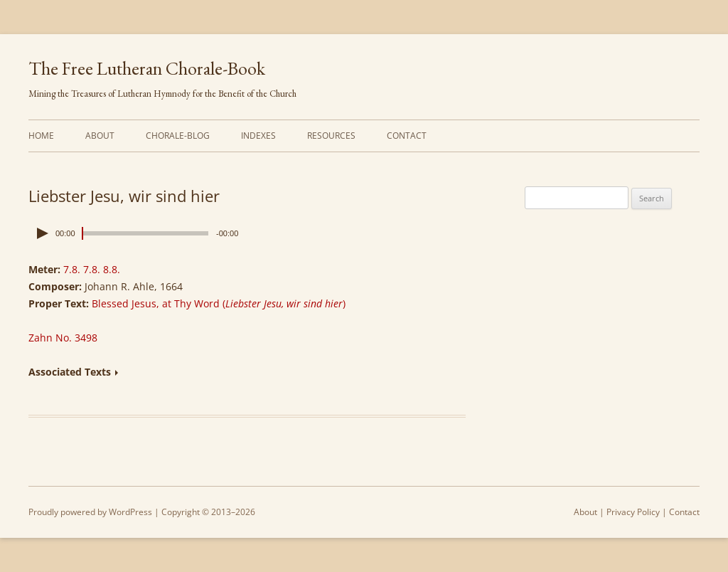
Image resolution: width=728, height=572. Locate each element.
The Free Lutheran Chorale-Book (147, 68)
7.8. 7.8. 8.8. (92, 269)
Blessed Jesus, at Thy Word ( (219, 303)
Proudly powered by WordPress (90, 512)
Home (41, 136)
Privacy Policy (633, 512)
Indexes (258, 136)
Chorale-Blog (178, 136)
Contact (407, 136)
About (100, 136)
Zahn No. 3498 (63, 338)
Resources (331, 136)
